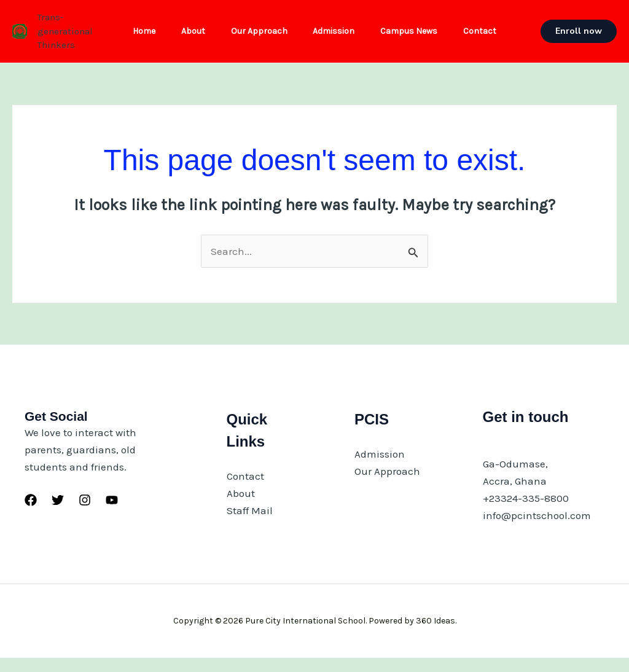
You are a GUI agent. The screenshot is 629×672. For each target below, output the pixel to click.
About (188, 38)
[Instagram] (85, 514)
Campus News (415, 38)
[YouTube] (112, 514)
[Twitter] (58, 514)
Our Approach (257, 38)
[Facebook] (31, 514)
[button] (581, 38)
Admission (336, 38)
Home (135, 38)
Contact (490, 38)
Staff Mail (250, 524)
